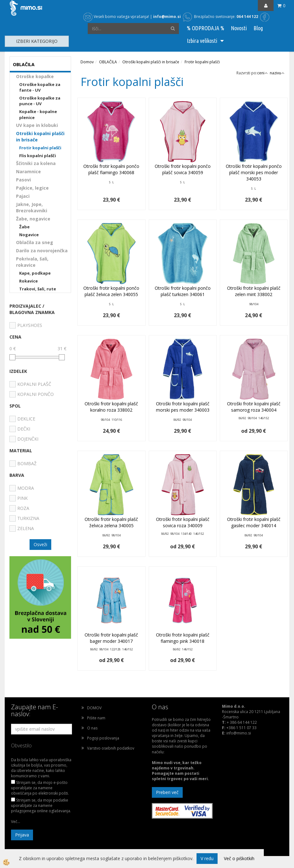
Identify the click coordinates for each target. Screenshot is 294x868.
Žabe (24, 227)
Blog (258, 28)
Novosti (239, 28)
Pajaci (23, 196)
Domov (87, 62)
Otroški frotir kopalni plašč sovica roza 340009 (183, 522)
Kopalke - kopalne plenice (38, 114)
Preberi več (167, 792)
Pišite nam (96, 718)
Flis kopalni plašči (38, 156)
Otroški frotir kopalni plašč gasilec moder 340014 (254, 522)
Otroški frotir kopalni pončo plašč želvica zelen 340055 (111, 291)
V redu (207, 858)
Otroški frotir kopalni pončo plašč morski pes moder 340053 (254, 172)
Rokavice (28, 281)
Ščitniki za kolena (36, 163)
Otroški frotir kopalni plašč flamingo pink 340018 (183, 638)
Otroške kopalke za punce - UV (40, 101)
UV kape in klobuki (37, 125)
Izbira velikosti (202, 41)
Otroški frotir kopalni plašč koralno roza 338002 (111, 407)
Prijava (22, 835)
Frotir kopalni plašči (40, 148)
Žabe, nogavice (33, 219)
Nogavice (29, 235)
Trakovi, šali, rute (38, 289)
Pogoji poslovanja (103, 738)
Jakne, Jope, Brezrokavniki (32, 207)
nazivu (277, 73)
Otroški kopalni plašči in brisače (40, 137)
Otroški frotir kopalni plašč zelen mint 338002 (254, 291)
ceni (263, 73)
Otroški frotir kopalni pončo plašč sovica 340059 (183, 169)
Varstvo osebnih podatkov (111, 748)
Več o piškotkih (239, 858)
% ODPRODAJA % (205, 28)
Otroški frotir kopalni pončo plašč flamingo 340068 (111, 169)
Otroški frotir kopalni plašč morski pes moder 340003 (183, 407)
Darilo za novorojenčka (42, 251)
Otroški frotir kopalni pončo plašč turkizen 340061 (183, 291)
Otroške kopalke (35, 76)
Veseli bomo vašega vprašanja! (116, 17)
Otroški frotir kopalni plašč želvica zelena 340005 (111, 522)
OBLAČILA (108, 62)
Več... (16, 822)
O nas (92, 728)
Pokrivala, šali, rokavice (32, 262)
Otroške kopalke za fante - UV (40, 87)
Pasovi (23, 180)
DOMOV (94, 708)
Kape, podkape (35, 273)
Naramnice (28, 171)
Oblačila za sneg (35, 242)
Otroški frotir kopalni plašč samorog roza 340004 (254, 407)
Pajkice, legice (32, 188)
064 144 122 (247, 17)
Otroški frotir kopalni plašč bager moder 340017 (111, 638)
